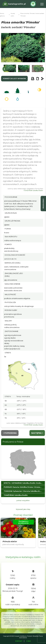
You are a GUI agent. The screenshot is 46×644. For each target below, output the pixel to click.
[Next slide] (42, 69)
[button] (10, 69)
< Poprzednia (10, 433)
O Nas (29, 641)
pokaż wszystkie (23, 500)
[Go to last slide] (5, 69)
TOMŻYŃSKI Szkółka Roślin (33, 190)
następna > (37, 433)
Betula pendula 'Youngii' (13, 591)
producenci (43, 204)
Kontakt (19, 641)
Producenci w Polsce (13, 442)
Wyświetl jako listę (23, 509)
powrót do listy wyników (14, 79)
